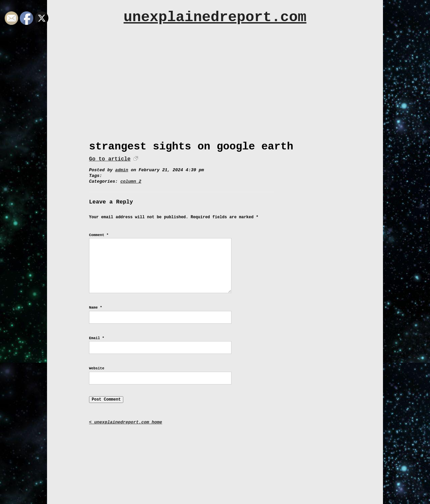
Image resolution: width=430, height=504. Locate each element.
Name (96, 308)
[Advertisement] (215, 80)
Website (97, 368)
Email (97, 338)
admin (122, 170)
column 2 (131, 181)
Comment (99, 235)
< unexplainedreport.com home (126, 422)
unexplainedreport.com (215, 17)
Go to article (110, 159)
